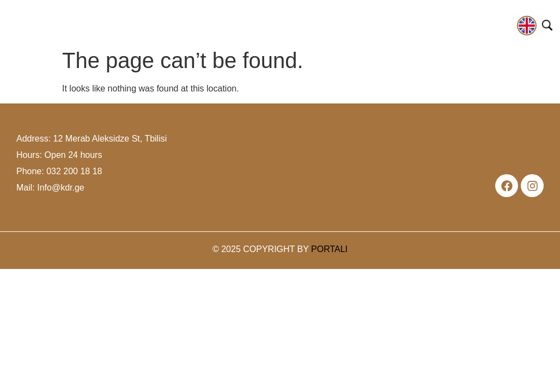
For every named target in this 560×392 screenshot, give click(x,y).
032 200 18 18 (74, 171)
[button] (101, 27)
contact (493, 24)
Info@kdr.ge (61, 188)
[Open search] (547, 25)
